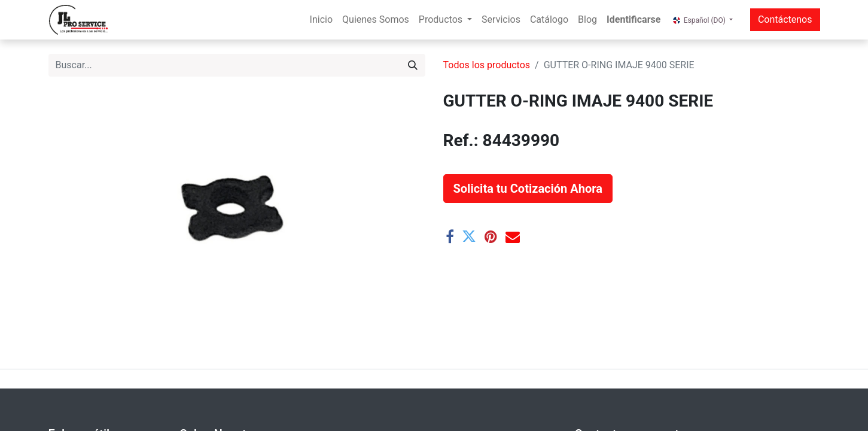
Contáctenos (785, 19)
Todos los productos (487, 65)
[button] (528, 189)
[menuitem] (321, 20)
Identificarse (634, 19)
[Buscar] (413, 65)
